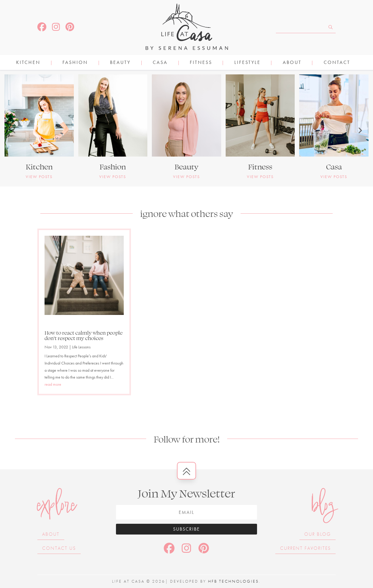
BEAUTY (120, 63)
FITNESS (201, 63)
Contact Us (59, 548)
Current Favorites (305, 548)
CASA (160, 63)
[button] (13, 130)
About (292, 63)
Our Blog (318, 534)
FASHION (75, 63)
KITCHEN (28, 63)
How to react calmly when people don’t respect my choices (84, 335)
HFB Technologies (233, 581)
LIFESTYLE (247, 63)
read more (53, 384)
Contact (337, 63)
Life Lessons (81, 347)
